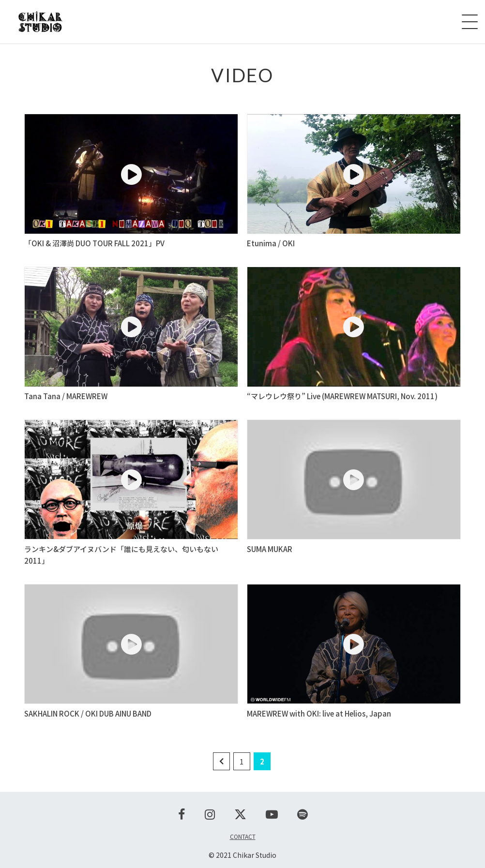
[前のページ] (221, 761)
